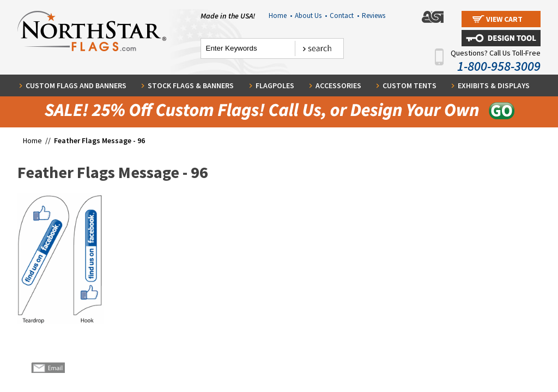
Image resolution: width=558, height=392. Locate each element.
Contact (344, 16)
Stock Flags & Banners (191, 85)
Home (280, 16)
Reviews (374, 16)
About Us (311, 16)
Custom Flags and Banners (76, 85)
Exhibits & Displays (494, 85)
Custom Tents (410, 85)
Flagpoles (275, 85)
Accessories (338, 85)
